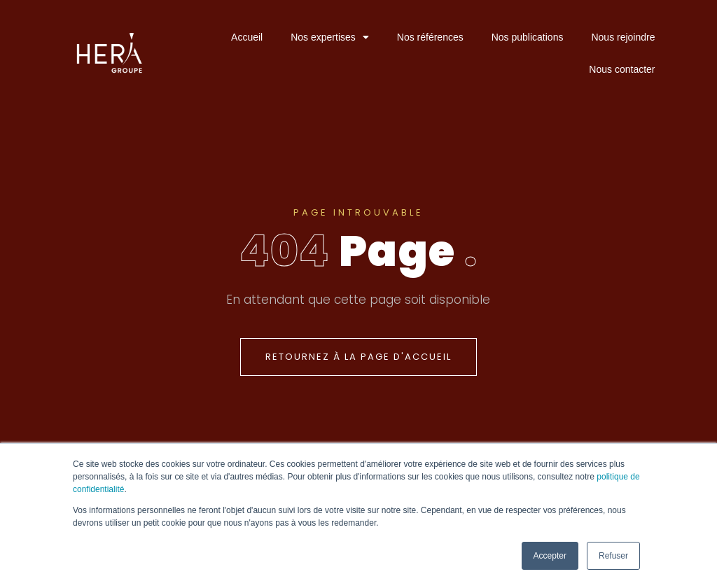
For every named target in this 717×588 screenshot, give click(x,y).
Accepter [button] (550, 556)
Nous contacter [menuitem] (622, 69)
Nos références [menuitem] (430, 37)
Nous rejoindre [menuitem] (623, 37)
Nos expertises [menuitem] (330, 37)
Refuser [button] (613, 556)
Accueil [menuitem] (247, 37)
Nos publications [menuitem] (528, 37)
